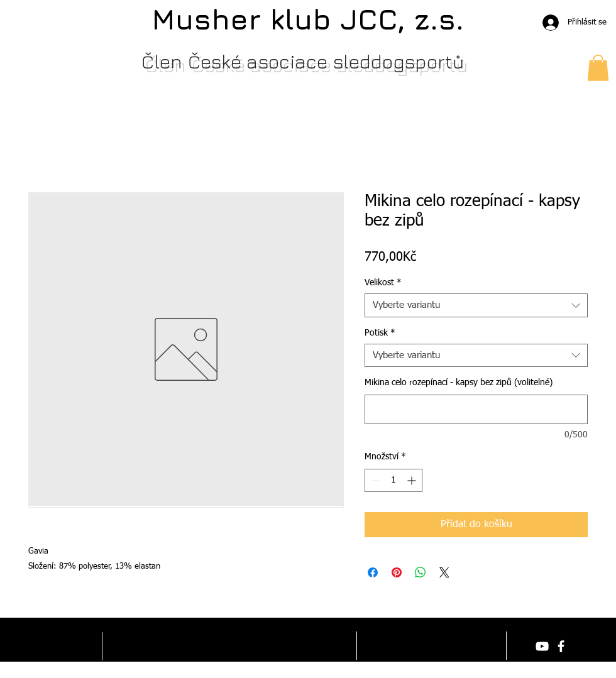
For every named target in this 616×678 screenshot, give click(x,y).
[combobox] (476, 305)
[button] (598, 68)
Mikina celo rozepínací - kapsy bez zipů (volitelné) (459, 383)
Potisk (380, 333)
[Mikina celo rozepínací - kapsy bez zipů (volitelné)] (476, 409)
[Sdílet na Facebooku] (373, 572)
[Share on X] (444, 572)
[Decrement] (374, 480)
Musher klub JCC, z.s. (308, 19)
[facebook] (561, 646)
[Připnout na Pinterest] (397, 572)
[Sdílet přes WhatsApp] (421, 572)
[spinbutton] (393, 480)
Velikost (383, 283)
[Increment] (413, 480)
